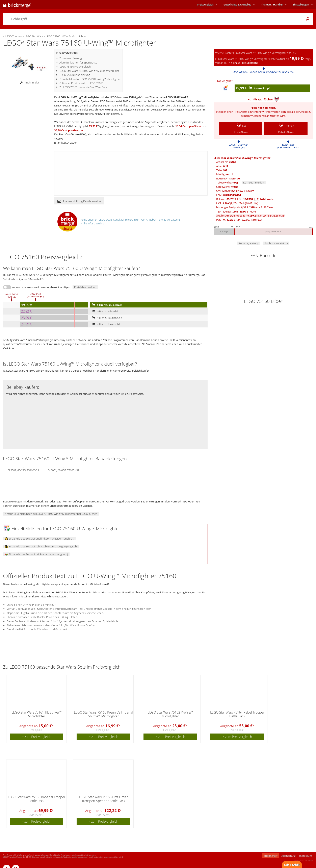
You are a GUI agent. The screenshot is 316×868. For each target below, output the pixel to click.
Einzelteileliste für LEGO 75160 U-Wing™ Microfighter (90, 79)
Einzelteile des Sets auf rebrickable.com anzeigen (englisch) (41, 546)
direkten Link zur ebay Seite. (127, 394)
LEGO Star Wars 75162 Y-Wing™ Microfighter (170, 714)
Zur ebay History (248, 243)
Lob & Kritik (292, 865)
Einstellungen (301, 4)
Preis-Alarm (241, 112)
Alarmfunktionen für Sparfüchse (78, 63)
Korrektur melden (254, 182)
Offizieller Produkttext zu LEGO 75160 (81, 83)
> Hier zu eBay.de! (104, 311)
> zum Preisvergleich (36, 737)
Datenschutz (288, 856)
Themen (272, 4)
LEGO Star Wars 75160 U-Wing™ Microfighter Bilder (89, 71)
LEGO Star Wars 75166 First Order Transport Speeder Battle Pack (103, 799)
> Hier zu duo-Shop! (106, 305)
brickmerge (271, 856)
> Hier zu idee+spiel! (105, 324)
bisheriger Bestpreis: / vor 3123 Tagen (245, 207)
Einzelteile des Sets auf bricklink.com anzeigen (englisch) (39, 539)
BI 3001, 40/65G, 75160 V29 (23, 470)
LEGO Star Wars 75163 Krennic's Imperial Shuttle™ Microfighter (103, 714)
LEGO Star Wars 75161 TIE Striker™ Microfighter (37, 714)
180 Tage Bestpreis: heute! (236, 212)
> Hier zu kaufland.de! (106, 318)
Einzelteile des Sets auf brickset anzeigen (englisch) (36, 554)
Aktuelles (237, 4)
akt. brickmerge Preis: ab (250, 216)
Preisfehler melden (85, 287)
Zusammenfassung (71, 58)
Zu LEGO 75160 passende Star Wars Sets (83, 87)
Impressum (305, 856)
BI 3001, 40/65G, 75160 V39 (64, 470)
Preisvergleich (205, 4)
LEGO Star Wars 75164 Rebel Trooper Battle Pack (237, 714)
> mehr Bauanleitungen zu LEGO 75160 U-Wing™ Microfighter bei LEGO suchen (51, 514)
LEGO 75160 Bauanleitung (75, 75)
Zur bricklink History (276, 243)
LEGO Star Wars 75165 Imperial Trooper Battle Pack (37, 799)
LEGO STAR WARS (177, 97)
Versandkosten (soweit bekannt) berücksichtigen (41, 287)
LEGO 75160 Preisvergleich (75, 67)
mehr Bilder (29, 82)
